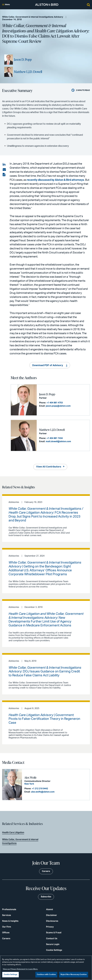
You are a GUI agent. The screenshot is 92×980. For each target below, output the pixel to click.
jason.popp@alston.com (58, 406)
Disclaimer (51, 915)
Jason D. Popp (23, 59)
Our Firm (7, 927)
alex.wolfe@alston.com (43, 792)
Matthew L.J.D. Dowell (28, 72)
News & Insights (10, 921)
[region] (46, 968)
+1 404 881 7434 (55, 438)
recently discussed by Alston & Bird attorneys (55, 180)
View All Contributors (49, 467)
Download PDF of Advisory (48, 365)
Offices (6, 933)
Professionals (9, 909)
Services (7, 915)
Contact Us (52, 939)
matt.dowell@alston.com (58, 441)
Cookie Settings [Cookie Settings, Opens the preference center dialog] (11, 975)
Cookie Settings (54, 950)
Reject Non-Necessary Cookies (74, 975)
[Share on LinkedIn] (4, 164)
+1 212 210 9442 (40, 789)
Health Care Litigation (13, 832)
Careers (6, 939)
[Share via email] (4, 170)
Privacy (50, 927)
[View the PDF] (4, 175)
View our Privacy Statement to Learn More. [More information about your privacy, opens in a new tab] (20, 969)
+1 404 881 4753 (55, 403)
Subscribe (46, 897)
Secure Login (53, 944)
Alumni (49, 909)
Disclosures (52, 921)
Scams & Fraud (54, 933)
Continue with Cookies (46, 975)
